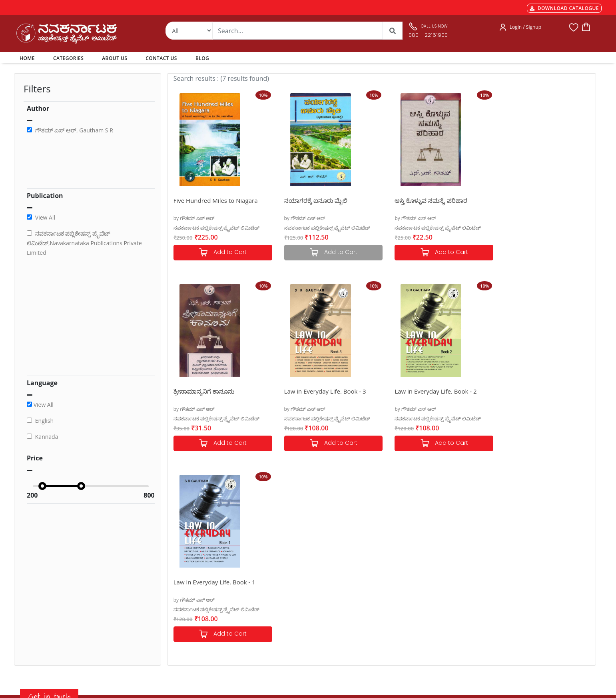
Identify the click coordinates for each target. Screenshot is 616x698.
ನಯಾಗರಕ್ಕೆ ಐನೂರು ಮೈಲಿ (312, 200)
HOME (29, 58)
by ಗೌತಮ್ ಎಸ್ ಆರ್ (194, 218)
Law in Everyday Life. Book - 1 (428, 391)
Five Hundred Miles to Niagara (216, 200)
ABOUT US (115, 58)
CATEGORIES (68, 58)
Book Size (179, 624)
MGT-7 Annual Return (193, 576)
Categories (290, 576)
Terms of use (183, 615)
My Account (292, 586)
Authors (287, 567)
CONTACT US (161, 58)
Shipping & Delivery (191, 586)
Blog (283, 615)
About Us (289, 596)
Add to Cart (221, 253)
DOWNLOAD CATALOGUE (564, 8)
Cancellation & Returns (195, 596)
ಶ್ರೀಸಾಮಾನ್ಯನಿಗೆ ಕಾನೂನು (525, 200)
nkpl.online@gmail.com (51, 649)
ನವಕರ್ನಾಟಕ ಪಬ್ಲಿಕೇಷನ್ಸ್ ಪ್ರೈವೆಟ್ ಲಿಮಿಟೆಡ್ (216, 228)
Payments (179, 567)
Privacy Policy (183, 605)
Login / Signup (525, 27)
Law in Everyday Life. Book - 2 (322, 391)
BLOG (202, 58)
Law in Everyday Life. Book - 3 (214, 391)
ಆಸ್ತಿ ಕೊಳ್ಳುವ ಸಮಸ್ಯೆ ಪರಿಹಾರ (424, 200)
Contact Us (291, 605)
